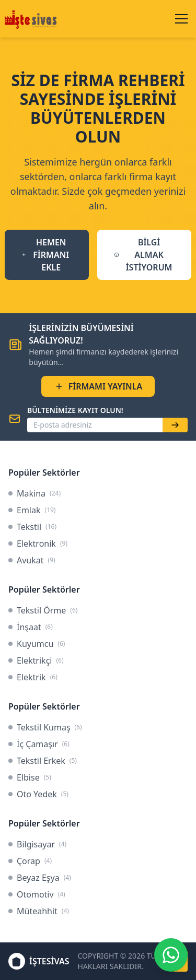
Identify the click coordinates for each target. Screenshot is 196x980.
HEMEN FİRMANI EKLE (45, 255)
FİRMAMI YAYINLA (98, 386)
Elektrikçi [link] (36, 660)
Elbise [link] (30, 777)
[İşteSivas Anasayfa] (32, 19)
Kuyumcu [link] (37, 644)
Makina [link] (34, 493)
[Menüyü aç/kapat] (181, 19)
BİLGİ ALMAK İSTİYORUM (143, 255)
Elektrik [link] (33, 677)
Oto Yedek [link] (38, 794)
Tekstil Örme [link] (43, 610)
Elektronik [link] (38, 544)
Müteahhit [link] (39, 911)
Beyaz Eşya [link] (40, 878)
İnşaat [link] (31, 627)
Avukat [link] (32, 560)
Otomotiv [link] (37, 894)
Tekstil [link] (32, 527)
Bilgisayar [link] (37, 844)
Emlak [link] (32, 510)
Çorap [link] (30, 861)
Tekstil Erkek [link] (43, 761)
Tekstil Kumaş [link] (45, 727)
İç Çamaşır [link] (39, 744)
